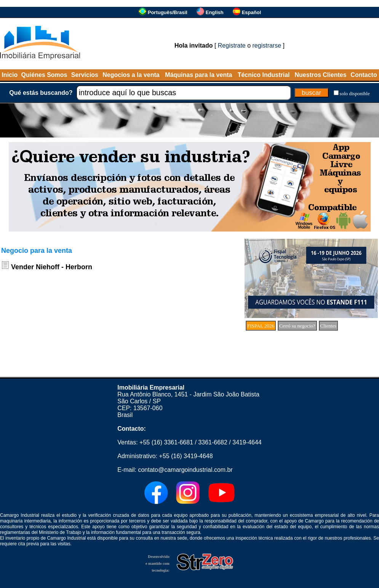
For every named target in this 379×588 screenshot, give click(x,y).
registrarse (267, 46)
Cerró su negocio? (297, 326)
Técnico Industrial (264, 75)
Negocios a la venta (131, 75)
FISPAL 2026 (261, 326)
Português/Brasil (168, 12)
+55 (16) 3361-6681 (166, 442)
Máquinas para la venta (198, 75)
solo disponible (355, 93)
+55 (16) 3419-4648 (186, 456)
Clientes (329, 326)
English (215, 12)
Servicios (85, 75)
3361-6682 (213, 442)
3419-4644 (247, 442)
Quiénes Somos (44, 75)
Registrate (232, 46)
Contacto (364, 75)
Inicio (10, 75)
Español (252, 12)
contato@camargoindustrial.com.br (185, 470)
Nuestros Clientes (321, 75)
